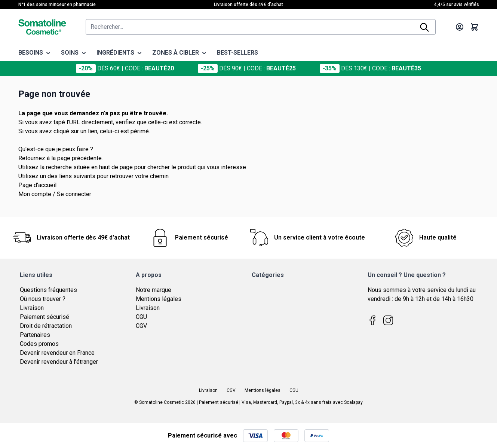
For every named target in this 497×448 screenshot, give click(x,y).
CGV (141, 326)
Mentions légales (159, 299)
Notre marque (154, 290)
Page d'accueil (37, 185)
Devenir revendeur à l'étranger (59, 362)
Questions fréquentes (48, 290)
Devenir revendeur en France (57, 353)
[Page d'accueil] (42, 27)
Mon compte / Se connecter (55, 194)
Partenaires (35, 335)
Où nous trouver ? (43, 299)
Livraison (32, 308)
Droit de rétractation (46, 326)
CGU (141, 317)
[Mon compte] (460, 27)
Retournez (32, 158)
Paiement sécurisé (45, 317)
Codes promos (39, 344)
